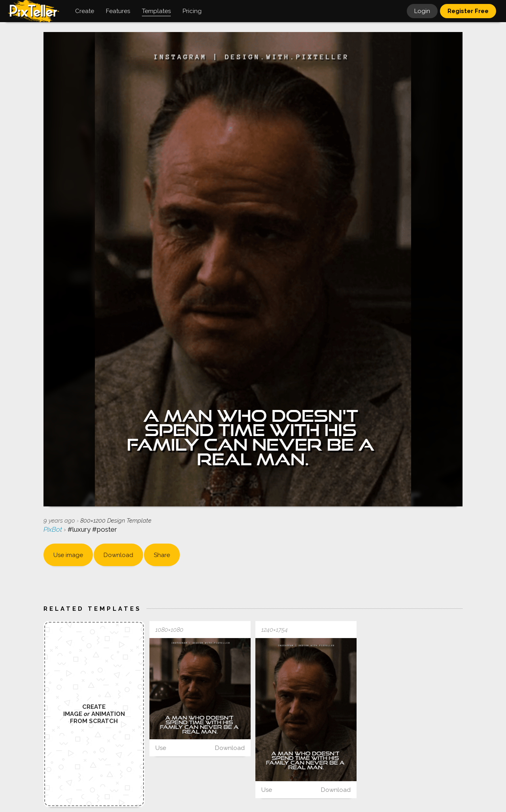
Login (422, 11)
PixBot (54, 529)
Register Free (468, 11)
